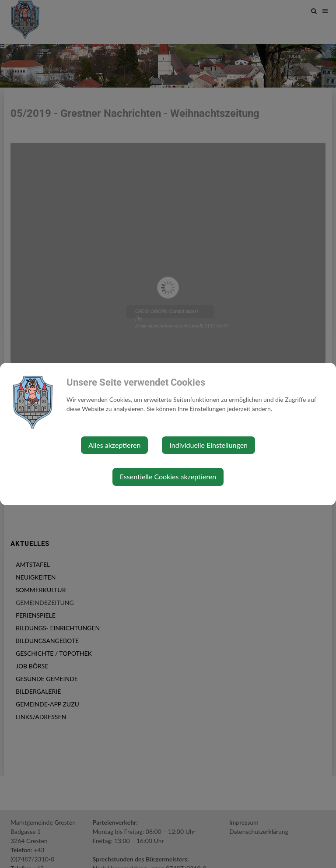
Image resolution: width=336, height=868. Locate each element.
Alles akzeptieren (114, 445)
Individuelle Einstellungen (208, 445)
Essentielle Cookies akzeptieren (168, 476)
